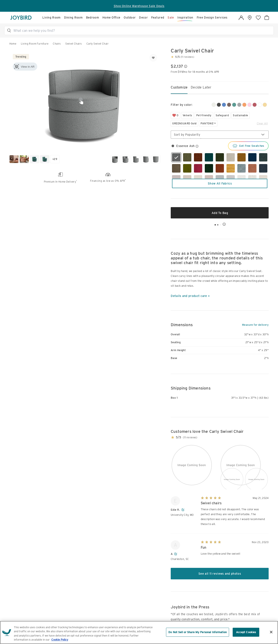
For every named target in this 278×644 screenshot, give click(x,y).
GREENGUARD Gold (184, 123)
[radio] (173, 146)
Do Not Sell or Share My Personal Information (198, 632)
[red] (255, 105)
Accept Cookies (246, 632)
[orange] (244, 105)
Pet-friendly (204, 115)
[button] (141, 31)
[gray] (239, 105)
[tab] (179, 88)
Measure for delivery (255, 325)
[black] (219, 105)
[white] (260, 105)
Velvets (187, 115)
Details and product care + (190, 296)
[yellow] (265, 105)
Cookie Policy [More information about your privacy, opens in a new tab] (60, 640)
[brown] (229, 105)
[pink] (249, 105)
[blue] (224, 105)
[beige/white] (214, 105)
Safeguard (222, 115)
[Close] (271, 632)
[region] (139, 632)
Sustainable (240, 115)
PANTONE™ (208, 123)
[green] (234, 105)
